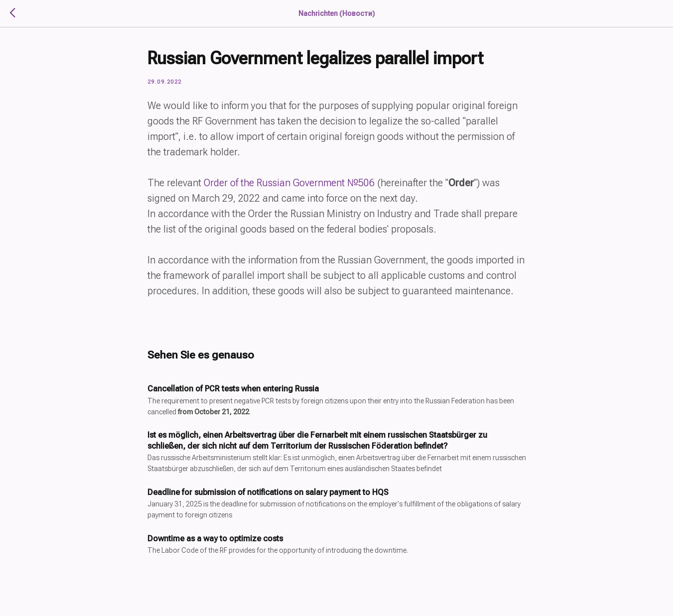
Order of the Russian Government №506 (289, 183)
